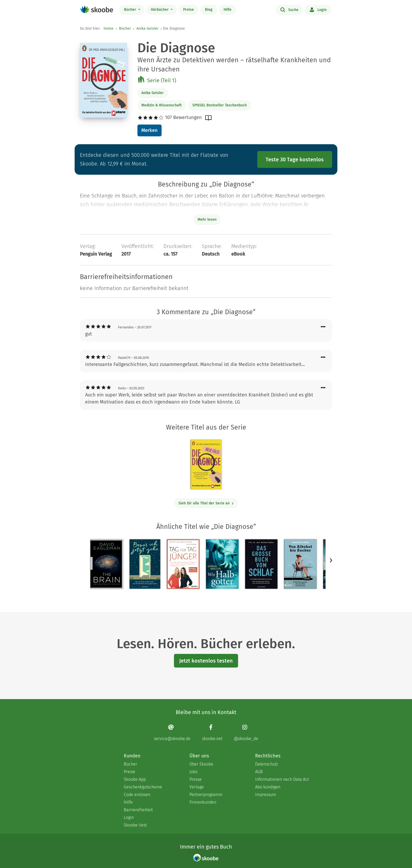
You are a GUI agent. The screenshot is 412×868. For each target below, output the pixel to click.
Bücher (131, 10)
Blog (209, 10)
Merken (149, 130)
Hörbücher (160, 10)
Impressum (266, 795)
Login (318, 9)
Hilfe (228, 10)
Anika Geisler (147, 29)
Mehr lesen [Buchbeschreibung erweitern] (207, 219)
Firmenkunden (203, 802)
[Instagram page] (246, 733)
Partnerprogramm (206, 795)
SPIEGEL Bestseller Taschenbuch (220, 105)
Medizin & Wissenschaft (161, 105)
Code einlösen (137, 795)
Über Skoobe (201, 764)
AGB (259, 772)
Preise (189, 10)
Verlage (197, 787)
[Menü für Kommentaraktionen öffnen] (323, 327)
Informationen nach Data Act (282, 779)
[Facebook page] (212, 733)
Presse (196, 779)
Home (109, 29)
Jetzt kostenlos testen (206, 661)
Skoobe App (135, 779)
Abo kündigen (268, 787)
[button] (331, 560)
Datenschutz (267, 764)
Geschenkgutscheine (143, 787)
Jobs (193, 772)
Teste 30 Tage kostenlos (295, 159)
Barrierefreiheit (138, 810)
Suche (289, 9)
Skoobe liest (135, 825)
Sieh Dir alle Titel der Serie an (206, 503)
